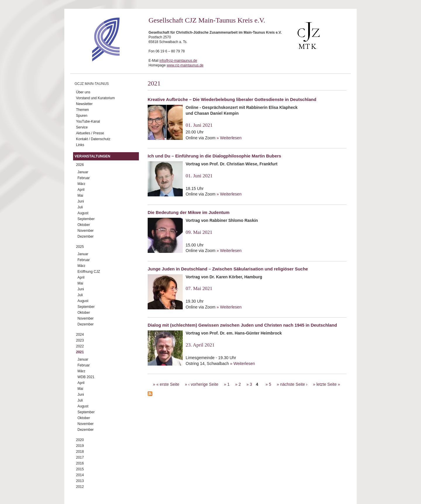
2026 (80, 165)
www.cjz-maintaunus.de (185, 65)
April (81, 190)
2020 (80, 440)
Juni (81, 201)
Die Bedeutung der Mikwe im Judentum (189, 212)
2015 (80, 469)
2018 (80, 452)
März (81, 184)
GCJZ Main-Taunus (92, 84)
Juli (80, 207)
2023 (80, 340)
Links (80, 145)
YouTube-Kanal (88, 121)
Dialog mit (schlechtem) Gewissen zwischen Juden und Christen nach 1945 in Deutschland (242, 325)
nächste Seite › (294, 384)
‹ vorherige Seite (203, 384)
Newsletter (84, 104)
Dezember (86, 236)
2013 (80, 481)
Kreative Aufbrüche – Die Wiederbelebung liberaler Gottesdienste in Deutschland (232, 99)
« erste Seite (168, 384)
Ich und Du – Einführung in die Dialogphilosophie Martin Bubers (214, 156)
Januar (83, 172)
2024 (80, 335)
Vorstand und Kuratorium (95, 98)
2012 (80, 487)
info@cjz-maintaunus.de (178, 61)
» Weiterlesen (229, 138)
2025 (80, 247)
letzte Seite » (328, 384)
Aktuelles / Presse (90, 133)
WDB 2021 (86, 377)
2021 (80, 352)
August (83, 213)
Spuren (82, 116)
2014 (80, 475)
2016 (80, 463)
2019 (80, 446)
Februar (84, 178)
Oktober (84, 225)
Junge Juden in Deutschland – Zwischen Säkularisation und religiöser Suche (228, 269)
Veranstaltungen (92, 156)
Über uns (83, 92)
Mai (80, 196)
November (86, 231)
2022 (80, 346)
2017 (80, 457)
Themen (82, 110)
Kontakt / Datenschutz (93, 139)
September (86, 219)
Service (82, 127)
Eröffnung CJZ (89, 272)
